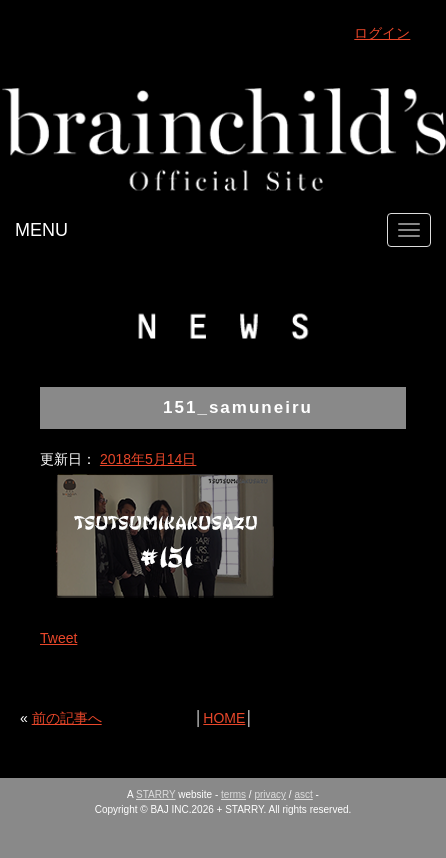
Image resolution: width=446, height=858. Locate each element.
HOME (224, 718)
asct (303, 794)
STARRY (155, 794)
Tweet (58, 638)
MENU (41, 230)
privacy (270, 794)
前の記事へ (67, 718)
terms (233, 794)
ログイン (382, 33)
